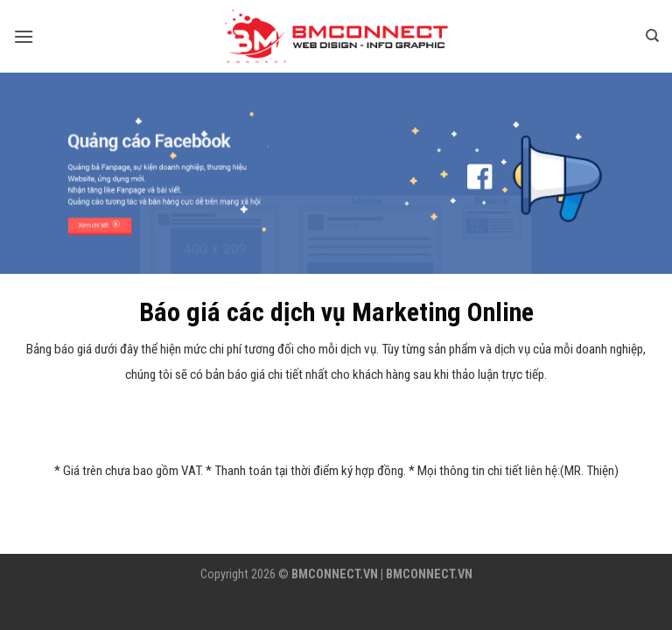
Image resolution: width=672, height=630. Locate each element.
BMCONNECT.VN (335, 574)
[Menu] (24, 36)
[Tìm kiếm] (652, 36)
